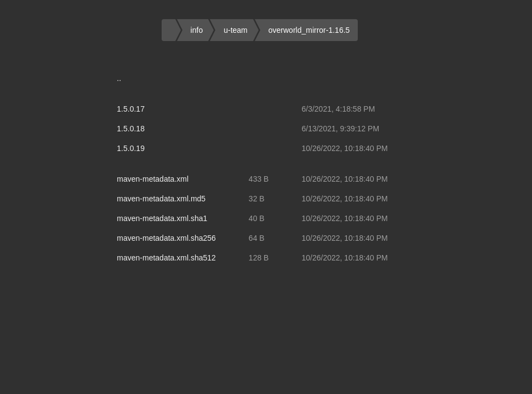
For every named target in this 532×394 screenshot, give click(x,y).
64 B (257, 238)
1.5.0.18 (131, 129)
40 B (257, 218)
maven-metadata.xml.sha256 (166, 238)
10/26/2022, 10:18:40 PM (344, 148)
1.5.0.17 (131, 109)
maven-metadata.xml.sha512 (166, 258)
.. (119, 78)
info (197, 30)
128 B (259, 258)
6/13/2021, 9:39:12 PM (340, 129)
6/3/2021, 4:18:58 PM (338, 109)
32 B (257, 199)
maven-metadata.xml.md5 (161, 199)
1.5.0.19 (131, 148)
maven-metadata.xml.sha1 (162, 218)
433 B (259, 179)
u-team (236, 30)
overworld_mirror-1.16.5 (309, 30)
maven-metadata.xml (153, 179)
